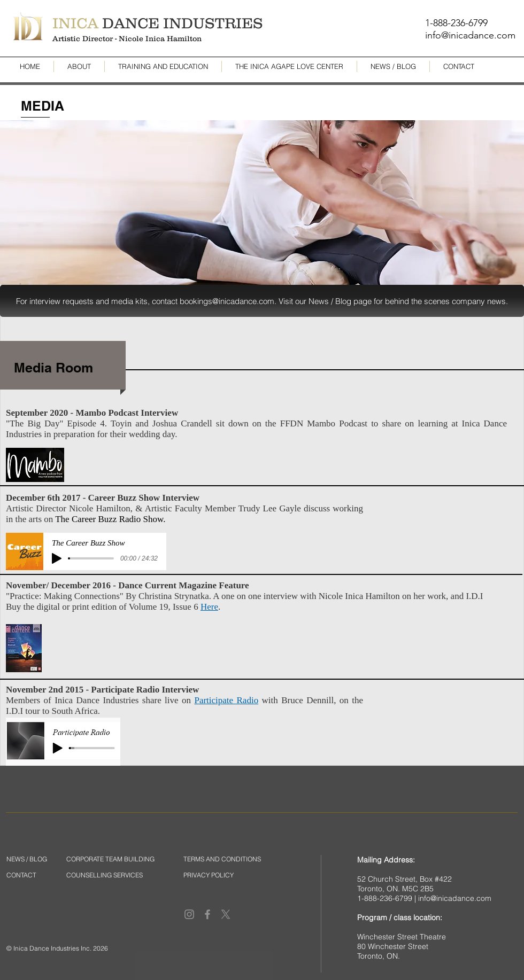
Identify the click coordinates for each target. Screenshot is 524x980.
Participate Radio (226, 700)
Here (209, 607)
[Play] (57, 558)
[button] (262, 301)
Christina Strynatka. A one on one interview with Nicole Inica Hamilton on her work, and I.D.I (311, 596)
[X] (226, 914)
